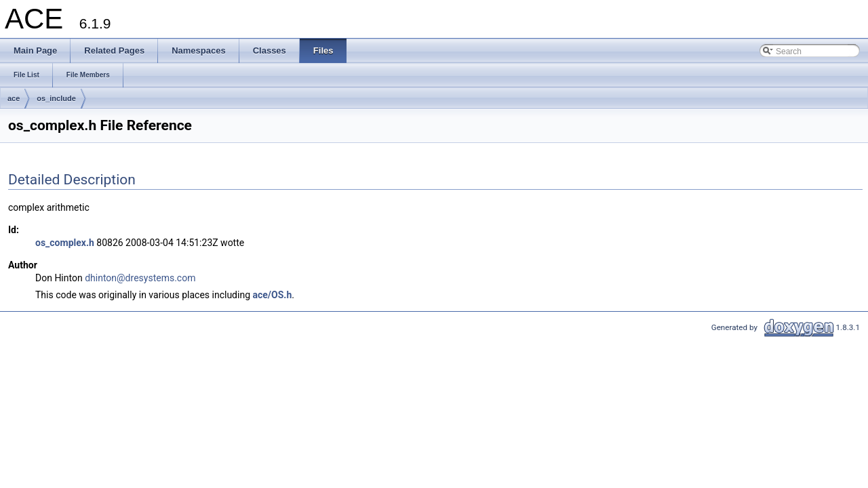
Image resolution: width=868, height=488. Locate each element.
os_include (56, 98)
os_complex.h (65, 243)
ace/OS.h (273, 295)
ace (14, 98)
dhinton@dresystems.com (140, 278)
